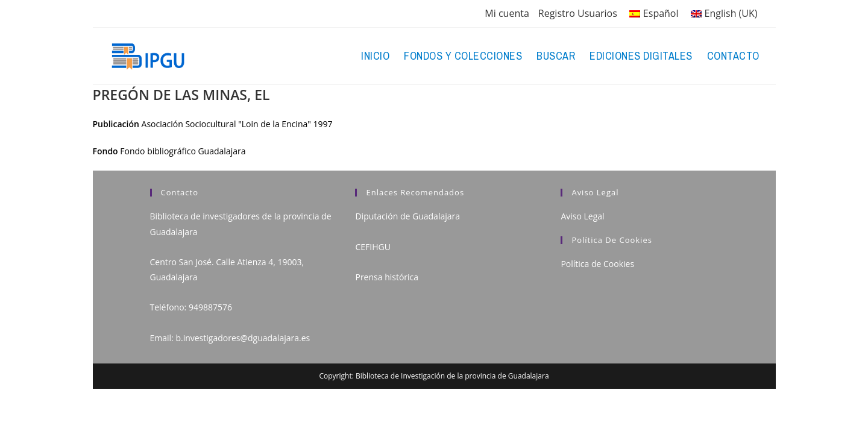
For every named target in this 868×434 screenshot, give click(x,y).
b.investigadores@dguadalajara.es (243, 338)
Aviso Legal (582, 216)
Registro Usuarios (578, 13)
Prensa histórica (387, 277)
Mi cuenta (507, 13)
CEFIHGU (373, 247)
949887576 (210, 307)
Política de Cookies (597, 264)
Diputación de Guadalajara (407, 216)
